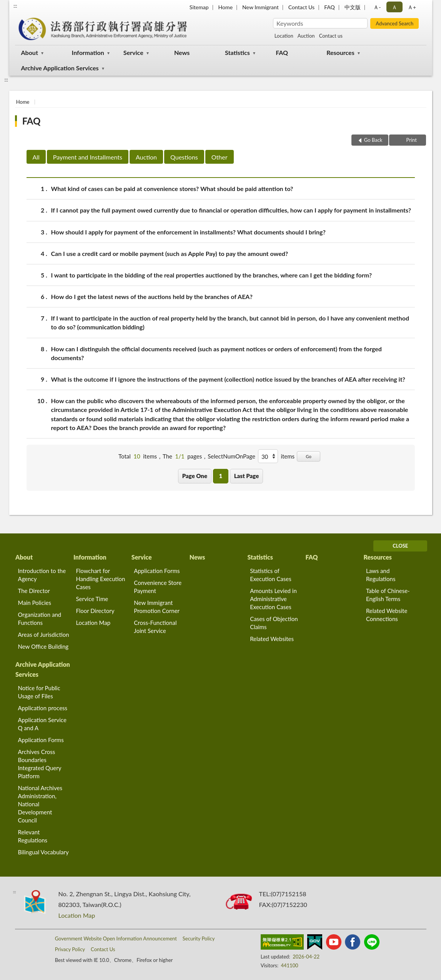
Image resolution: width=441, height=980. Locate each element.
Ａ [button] (394, 7)
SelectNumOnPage (231, 456)
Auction (306, 36)
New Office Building (43, 646)
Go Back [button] (373, 140)
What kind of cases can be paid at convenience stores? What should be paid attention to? (172, 189)
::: (15, 6)
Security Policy (199, 938)
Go (309, 456)
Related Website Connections (387, 615)
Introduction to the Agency (42, 575)
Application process (43, 708)
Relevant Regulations (33, 836)
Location (284, 36)
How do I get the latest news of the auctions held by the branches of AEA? (152, 296)
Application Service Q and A (42, 724)
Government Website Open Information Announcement (116, 938)
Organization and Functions (40, 619)
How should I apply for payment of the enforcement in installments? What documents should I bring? (188, 232)
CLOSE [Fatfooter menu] (400, 546)
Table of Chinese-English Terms (388, 595)
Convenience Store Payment (158, 587)
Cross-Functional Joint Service (155, 627)
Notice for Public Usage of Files (39, 692)
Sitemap (199, 7)
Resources (340, 52)
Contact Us (301, 7)
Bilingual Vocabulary (43, 852)
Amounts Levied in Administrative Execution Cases (273, 599)
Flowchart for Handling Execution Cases (100, 579)
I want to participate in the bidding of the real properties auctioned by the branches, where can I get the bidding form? (212, 275)
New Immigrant (260, 7)
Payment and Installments (88, 157)
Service (133, 52)
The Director (34, 591)
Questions (184, 157)
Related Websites (272, 639)
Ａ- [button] (377, 7)
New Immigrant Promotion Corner (157, 607)
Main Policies (35, 603)
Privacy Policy (70, 949)
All (36, 157)
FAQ (330, 7)
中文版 (353, 7)
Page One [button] (195, 476)
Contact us (331, 36)
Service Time (92, 599)
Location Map (93, 623)
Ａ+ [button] (412, 7)
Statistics (237, 52)
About (30, 52)
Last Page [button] (247, 476)
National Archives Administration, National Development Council (40, 804)
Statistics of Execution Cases (271, 575)
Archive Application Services (60, 68)
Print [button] (411, 140)
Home (225, 7)
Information (88, 52)
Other (220, 157)
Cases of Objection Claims (274, 623)
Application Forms (157, 571)
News (182, 52)
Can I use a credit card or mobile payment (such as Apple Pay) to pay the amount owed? (170, 253)
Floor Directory (95, 611)
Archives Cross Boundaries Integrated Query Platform (40, 764)
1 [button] (220, 476)
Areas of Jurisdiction (44, 635)
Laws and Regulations (381, 575)
